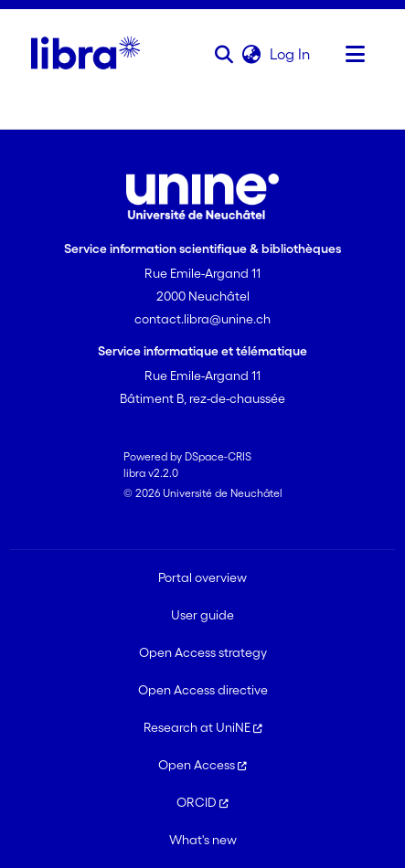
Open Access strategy (203, 652)
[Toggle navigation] (356, 54)
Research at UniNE (203, 727)
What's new (203, 840)
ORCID (202, 802)
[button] (224, 54)
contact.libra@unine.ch (202, 319)
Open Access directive (203, 690)
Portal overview (202, 577)
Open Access (202, 765)
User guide (202, 615)
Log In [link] (291, 54)
